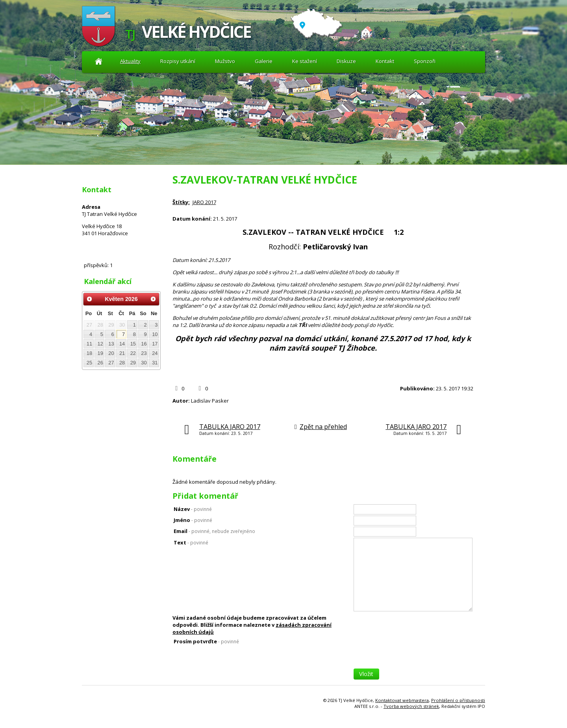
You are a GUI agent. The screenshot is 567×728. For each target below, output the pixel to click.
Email (214, 531)
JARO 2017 (204, 202)
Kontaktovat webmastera (402, 700)
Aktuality (99, 61)
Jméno (193, 520)
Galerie (264, 61)
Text (191, 542)
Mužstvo (225, 61)
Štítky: (181, 202)
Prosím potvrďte (206, 641)
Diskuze (346, 61)
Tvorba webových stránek (411, 706)
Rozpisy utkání (178, 61)
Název (193, 509)
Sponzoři (425, 61)
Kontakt (385, 61)
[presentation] (413, 653)
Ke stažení (305, 61)
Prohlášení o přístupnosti (458, 700)
